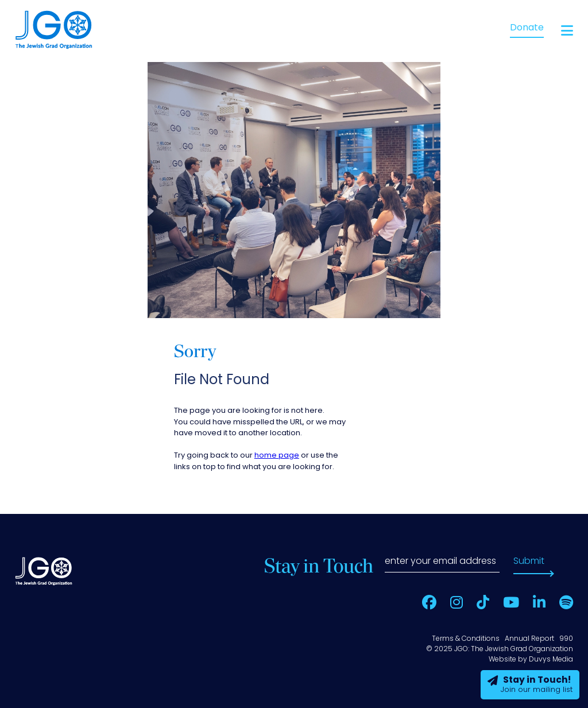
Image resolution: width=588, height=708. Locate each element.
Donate (527, 28)
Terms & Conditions (466, 639)
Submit (529, 562)
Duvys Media (551, 660)
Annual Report (529, 639)
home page (277, 456)
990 (566, 639)
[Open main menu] (567, 31)
